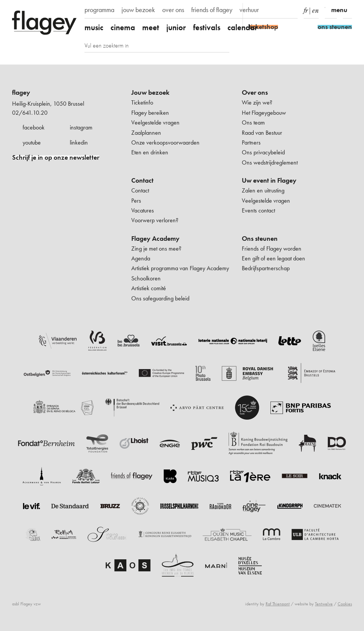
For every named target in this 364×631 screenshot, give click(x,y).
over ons (173, 10)
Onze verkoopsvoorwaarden (165, 142)
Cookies (345, 604)
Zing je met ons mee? (156, 249)
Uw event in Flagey (269, 180)
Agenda (141, 258)
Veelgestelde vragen (155, 122)
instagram (81, 127)
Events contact (258, 210)
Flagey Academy (155, 239)
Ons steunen (260, 239)
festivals (207, 27)
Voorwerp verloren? (155, 220)
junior (176, 27)
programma (99, 10)
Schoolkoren (146, 278)
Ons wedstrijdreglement (270, 162)
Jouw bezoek (150, 92)
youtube (32, 142)
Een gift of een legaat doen (273, 258)
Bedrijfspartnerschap (266, 268)
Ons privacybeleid (263, 152)
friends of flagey (212, 10)
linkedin (79, 142)
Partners (251, 142)
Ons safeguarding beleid (160, 298)
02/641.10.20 (30, 113)
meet (151, 27)
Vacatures (143, 210)
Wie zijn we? (257, 102)
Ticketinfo (142, 102)
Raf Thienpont (278, 604)
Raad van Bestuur (262, 133)
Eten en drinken (150, 152)
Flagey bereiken (150, 113)
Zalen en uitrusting (263, 190)
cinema (123, 27)
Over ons (255, 92)
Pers (136, 201)
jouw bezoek (138, 10)
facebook (34, 127)
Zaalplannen (146, 133)
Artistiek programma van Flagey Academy (180, 268)
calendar (243, 27)
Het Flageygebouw (264, 113)
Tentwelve (324, 604)
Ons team (253, 122)
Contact (142, 180)
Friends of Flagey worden (272, 249)
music (94, 27)
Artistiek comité (149, 288)
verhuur (249, 10)
